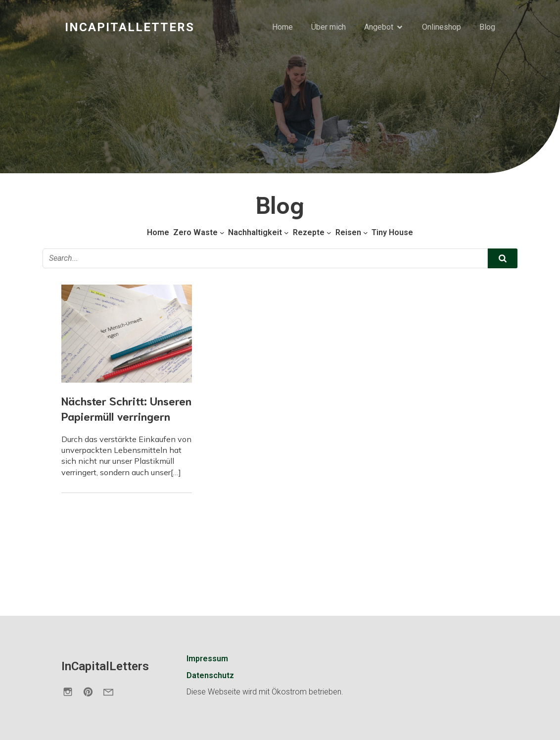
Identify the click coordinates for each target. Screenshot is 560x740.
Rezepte (309, 232)
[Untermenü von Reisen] (366, 233)
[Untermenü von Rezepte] (329, 233)
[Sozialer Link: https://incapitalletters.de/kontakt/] (112, 691)
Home (282, 27)
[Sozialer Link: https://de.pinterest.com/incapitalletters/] (92, 691)
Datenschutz (210, 675)
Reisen (348, 232)
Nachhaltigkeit (255, 232)
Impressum (207, 659)
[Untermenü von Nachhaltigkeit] (286, 233)
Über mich (328, 27)
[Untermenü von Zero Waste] (222, 233)
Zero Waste (195, 232)
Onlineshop (442, 27)
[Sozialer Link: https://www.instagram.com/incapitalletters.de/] (71, 691)
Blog (487, 27)
